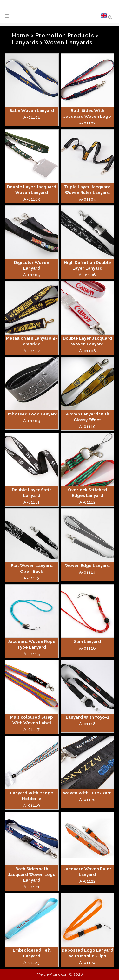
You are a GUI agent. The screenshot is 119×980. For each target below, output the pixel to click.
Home (21, 35)
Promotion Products (65, 35)
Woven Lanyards (68, 42)
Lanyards (25, 42)
